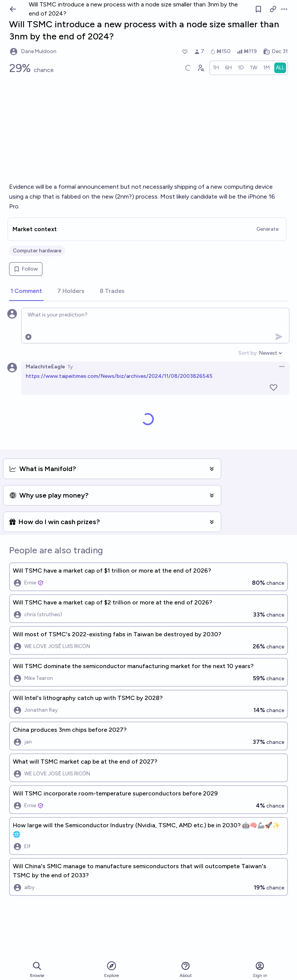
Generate (267, 229)
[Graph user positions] (200, 68)
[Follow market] (258, 9)
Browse (37, 970)
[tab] (26, 291)
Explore (112, 969)
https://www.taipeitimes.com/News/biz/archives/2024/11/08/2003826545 (119, 376)
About (186, 970)
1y (70, 367)
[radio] (216, 68)
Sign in (260, 970)
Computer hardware (37, 251)
